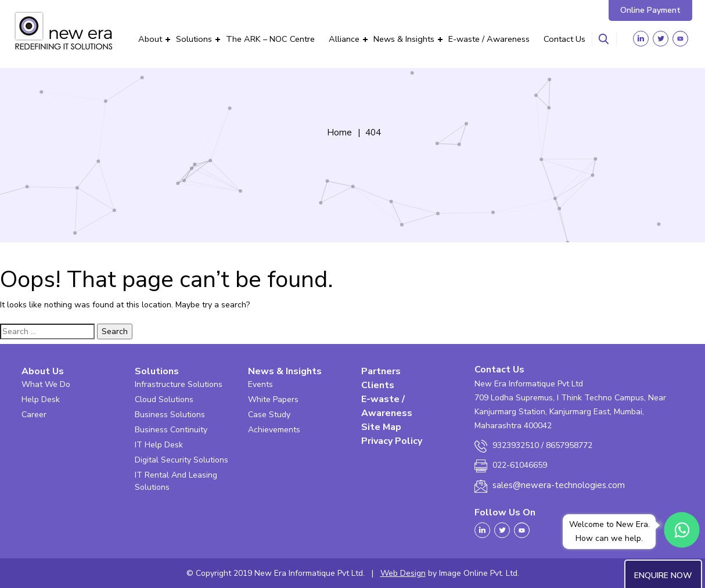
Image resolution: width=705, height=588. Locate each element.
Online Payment (650, 10)
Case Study (269, 415)
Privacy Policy (392, 441)
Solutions (194, 39)
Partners (381, 371)
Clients (378, 385)
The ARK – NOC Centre (270, 39)
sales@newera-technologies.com (559, 485)
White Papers (273, 399)
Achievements (274, 430)
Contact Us (564, 39)
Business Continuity (171, 430)
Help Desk (41, 399)
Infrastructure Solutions (179, 384)
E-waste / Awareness (489, 39)
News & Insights (404, 39)
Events (260, 384)
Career (34, 415)
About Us (43, 371)
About (150, 39)
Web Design (403, 573)
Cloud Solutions (164, 399)
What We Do (46, 384)
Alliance (344, 39)
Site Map (381, 427)
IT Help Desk (159, 445)
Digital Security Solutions (181, 460)
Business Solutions (170, 415)
